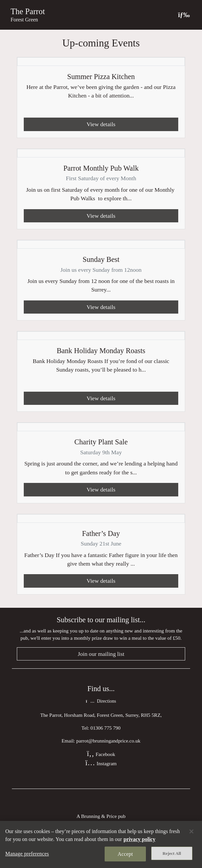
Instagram (101, 763)
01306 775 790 (105, 728)
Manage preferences (27, 854)
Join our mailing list (101, 654)
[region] (101, 844)
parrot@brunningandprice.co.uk (108, 741)
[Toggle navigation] (184, 15)
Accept (125, 854)
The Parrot (28, 11)
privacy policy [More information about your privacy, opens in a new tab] (139, 839)
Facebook (101, 754)
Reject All (172, 853)
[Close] (191, 831)
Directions (101, 701)
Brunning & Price (99, 816)
